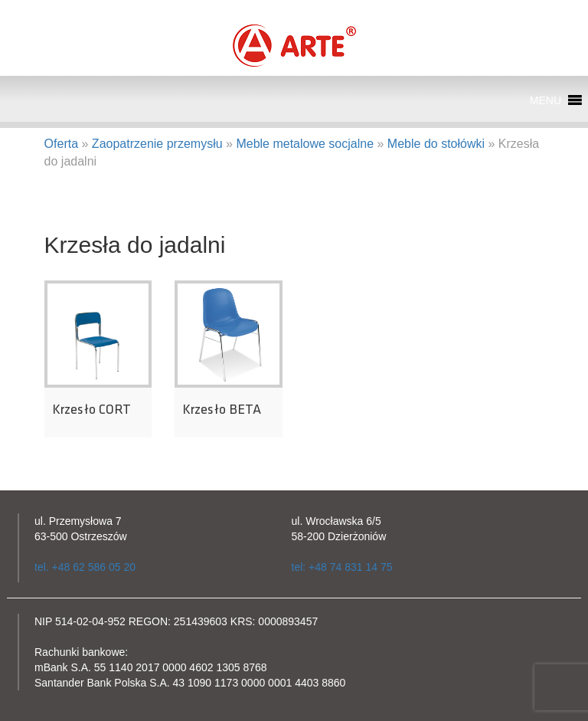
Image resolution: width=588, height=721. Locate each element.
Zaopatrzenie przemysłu (157, 144)
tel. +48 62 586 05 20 (85, 567)
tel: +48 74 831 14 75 (342, 567)
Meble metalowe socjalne (305, 144)
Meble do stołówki (436, 144)
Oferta (61, 144)
